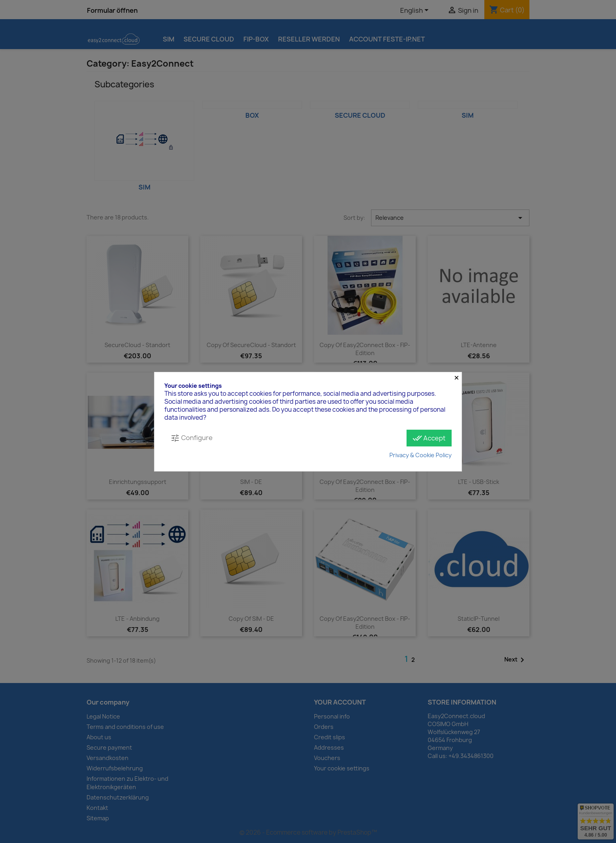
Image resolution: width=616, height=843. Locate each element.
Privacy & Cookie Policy (421, 455)
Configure (192, 438)
